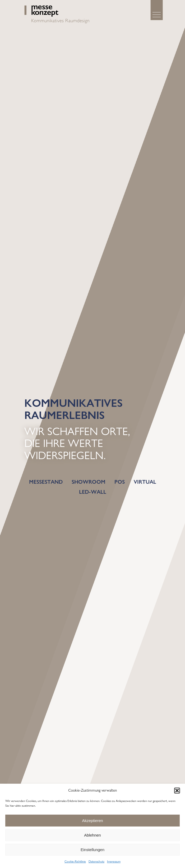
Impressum (114, 861)
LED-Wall (93, 492)
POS (120, 482)
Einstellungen (92, 850)
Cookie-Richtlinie (75, 861)
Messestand (46, 482)
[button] (177, 791)
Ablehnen (92, 835)
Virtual (145, 482)
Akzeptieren (92, 821)
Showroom (89, 482)
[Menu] (157, 15)
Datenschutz (96, 861)
